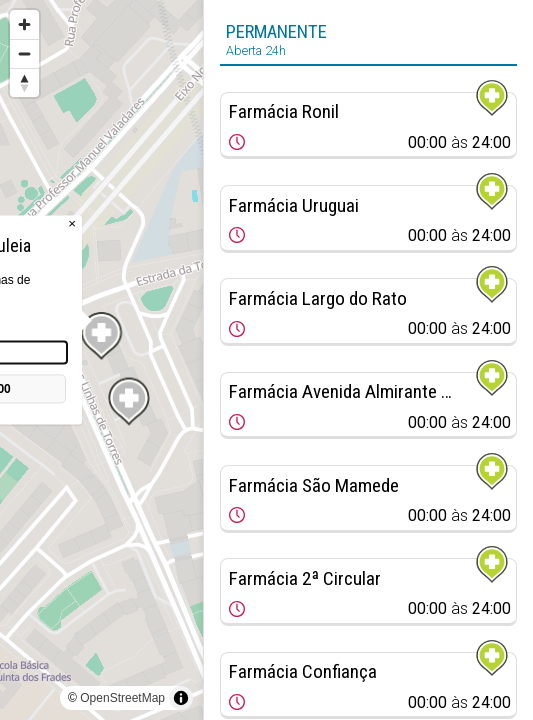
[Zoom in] (24, 24)
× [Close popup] (72, 223)
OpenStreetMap (122, 698)
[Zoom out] (24, 53)
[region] (101, 360)
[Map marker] (129, 402)
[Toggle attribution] (181, 698)
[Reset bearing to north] (24, 82)
